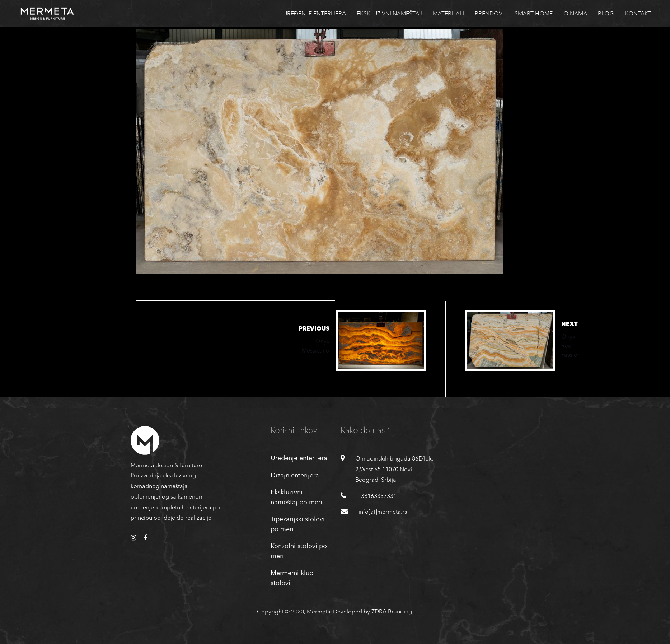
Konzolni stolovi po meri (299, 551)
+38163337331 (377, 496)
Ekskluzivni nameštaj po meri (296, 498)
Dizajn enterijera (295, 476)
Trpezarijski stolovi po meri (298, 524)
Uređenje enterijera (299, 458)
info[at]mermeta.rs (383, 512)
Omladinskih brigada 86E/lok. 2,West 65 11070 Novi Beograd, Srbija (394, 470)
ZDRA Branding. (392, 612)
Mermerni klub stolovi (292, 578)
